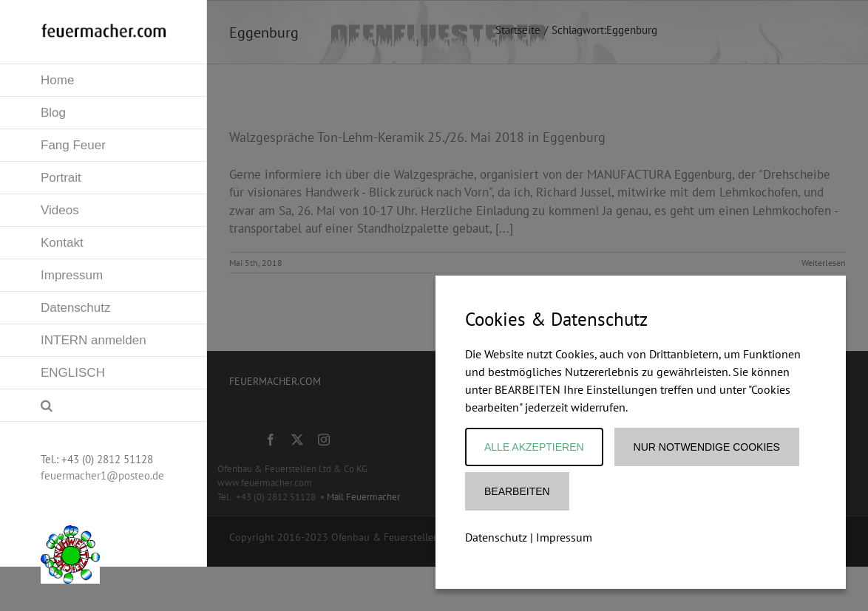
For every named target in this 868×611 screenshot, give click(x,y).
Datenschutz (496, 537)
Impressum (564, 537)
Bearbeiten (517, 491)
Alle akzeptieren (534, 447)
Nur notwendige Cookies (707, 447)
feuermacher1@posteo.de (102, 475)
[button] (104, 406)
